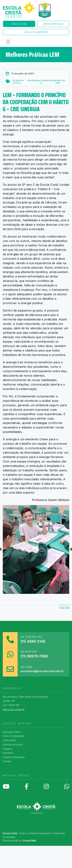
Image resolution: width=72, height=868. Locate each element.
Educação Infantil (12, 732)
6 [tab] (47, 592)
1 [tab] (19, 592)
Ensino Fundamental (14, 736)
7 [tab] (53, 592)
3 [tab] (31, 592)
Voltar (64, 608)
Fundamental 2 (48, 81)
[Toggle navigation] (8, 42)
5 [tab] (42, 592)
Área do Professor (53, 24)
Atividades (33, 80)
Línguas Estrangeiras (14, 757)
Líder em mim (60, 81)
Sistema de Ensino (13, 745)
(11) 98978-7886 (34, 656)
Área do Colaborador (36, 32)
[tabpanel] (36, 549)
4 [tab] (36, 592)
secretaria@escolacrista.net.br (42, 671)
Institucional (9, 740)
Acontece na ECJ (18, 81)
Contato (7, 761)
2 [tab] (25, 592)
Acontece (8, 753)
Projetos (7, 749)
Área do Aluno (19, 24)
